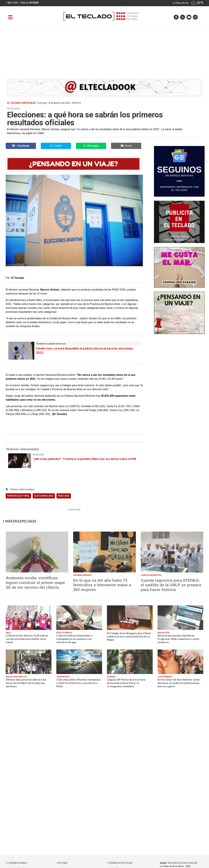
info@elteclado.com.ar (182, 863)
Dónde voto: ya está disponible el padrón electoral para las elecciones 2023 (75, 348)
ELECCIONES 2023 (44, 496)
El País (62, 863)
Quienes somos (16, 863)
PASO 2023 (64, 496)
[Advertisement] (104, 53)
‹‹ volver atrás (74, 510)
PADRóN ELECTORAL (18, 496)
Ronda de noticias (120, 863)
